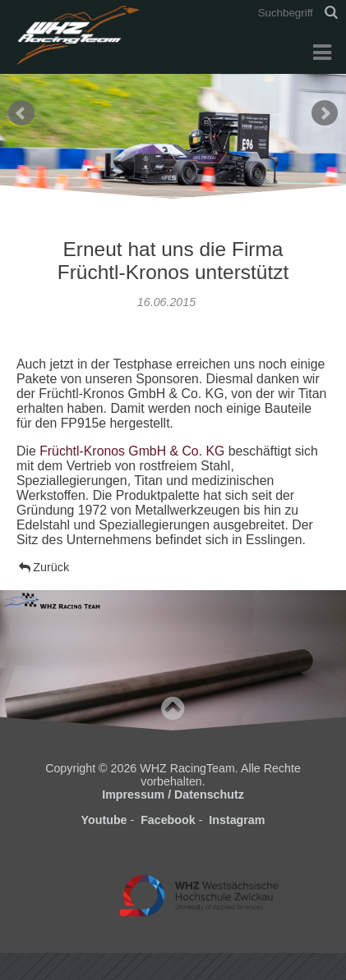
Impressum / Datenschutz (173, 795)
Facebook (168, 820)
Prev (21, 113)
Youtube (104, 820)
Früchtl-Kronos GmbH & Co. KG (132, 451)
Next (325, 113)
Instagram (237, 820)
